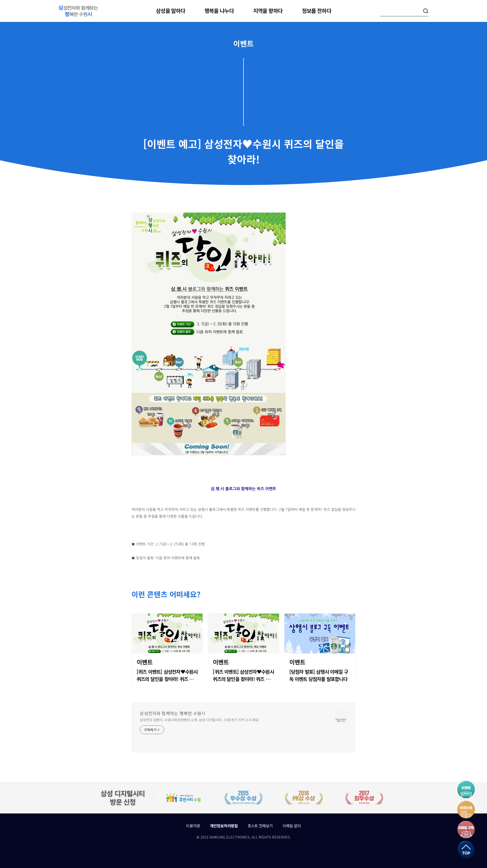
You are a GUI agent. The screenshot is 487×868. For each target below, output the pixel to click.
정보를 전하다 (317, 10)
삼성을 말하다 (170, 10)
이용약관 (193, 826)
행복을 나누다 (219, 10)
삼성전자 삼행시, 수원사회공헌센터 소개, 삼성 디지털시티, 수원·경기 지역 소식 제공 (199, 720)
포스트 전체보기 (260, 826)
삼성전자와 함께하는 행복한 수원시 (173, 713)
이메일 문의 (292, 826)
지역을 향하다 (268, 10)
